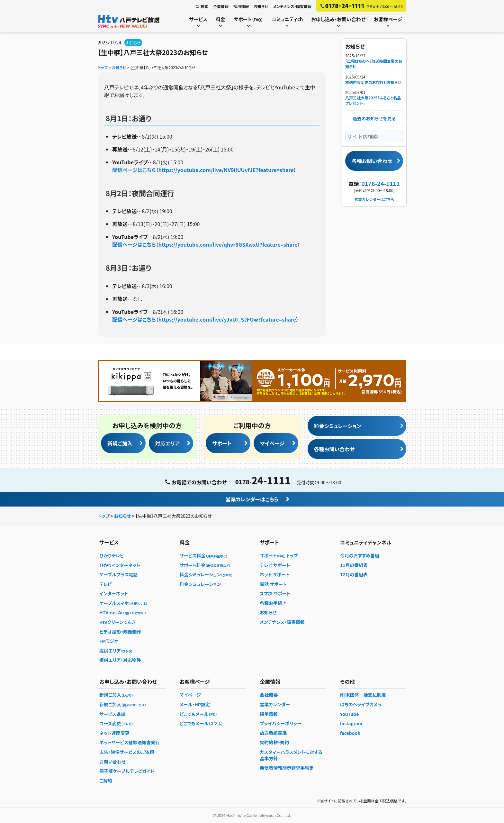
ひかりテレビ (112, 555)
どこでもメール (199, 714)
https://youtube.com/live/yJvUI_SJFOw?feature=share (227, 319)
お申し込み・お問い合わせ (338, 19)
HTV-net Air (123, 612)
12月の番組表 (354, 574)
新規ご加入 (120, 443)
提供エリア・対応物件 (120, 660)
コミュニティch (287, 19)
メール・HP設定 (195, 704)
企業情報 (221, 6)
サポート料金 (205, 565)
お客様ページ (388, 19)
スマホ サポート (275, 593)
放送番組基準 (273, 733)
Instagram (351, 723)
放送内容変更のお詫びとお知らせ (373, 82)
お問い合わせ (113, 762)
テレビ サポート (275, 565)
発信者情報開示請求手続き (286, 768)
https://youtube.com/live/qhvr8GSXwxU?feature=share (228, 244)
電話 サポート (273, 584)
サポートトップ (279, 555)
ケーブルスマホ (123, 603)
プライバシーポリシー (281, 723)
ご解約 (106, 781)
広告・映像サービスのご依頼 (127, 752)
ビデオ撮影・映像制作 (120, 632)
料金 (221, 19)
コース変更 (116, 723)
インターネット (114, 593)
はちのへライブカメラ (361, 704)
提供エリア (116, 651)
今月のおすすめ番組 (360, 555)
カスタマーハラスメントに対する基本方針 (291, 755)
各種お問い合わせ (372, 161)
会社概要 (269, 695)
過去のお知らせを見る (374, 118)
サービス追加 (112, 714)
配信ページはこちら (134, 170)
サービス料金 (204, 555)
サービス (198, 19)
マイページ (272, 443)
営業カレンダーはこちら (374, 199)
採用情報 (241, 6)
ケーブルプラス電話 (118, 574)
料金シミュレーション (338, 426)
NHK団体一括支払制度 (363, 695)
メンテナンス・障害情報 (292, 6)
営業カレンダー (275, 704)
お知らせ (261, 6)
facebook (350, 733)
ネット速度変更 (114, 733)
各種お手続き (273, 603)
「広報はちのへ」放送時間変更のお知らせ (374, 64)
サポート (248, 19)
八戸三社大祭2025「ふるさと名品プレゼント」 (373, 101)
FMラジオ (109, 641)
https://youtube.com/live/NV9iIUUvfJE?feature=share (226, 170)
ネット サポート (275, 574)
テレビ (106, 584)
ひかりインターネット (120, 565)
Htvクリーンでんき (117, 622)
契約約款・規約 (274, 742)
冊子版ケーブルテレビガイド (127, 771)
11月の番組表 (354, 565)
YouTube (350, 714)
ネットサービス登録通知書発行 (130, 742)
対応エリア (167, 443)
